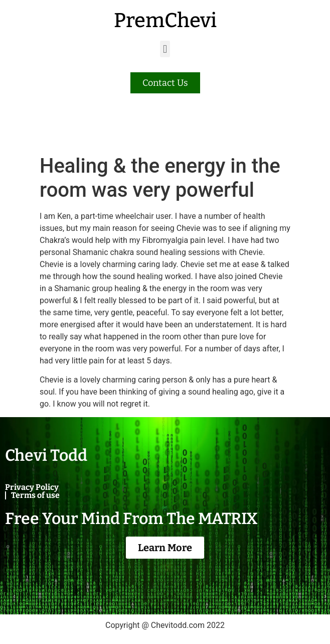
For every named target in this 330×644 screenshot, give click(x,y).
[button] (165, 49)
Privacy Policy (32, 487)
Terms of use (35, 495)
